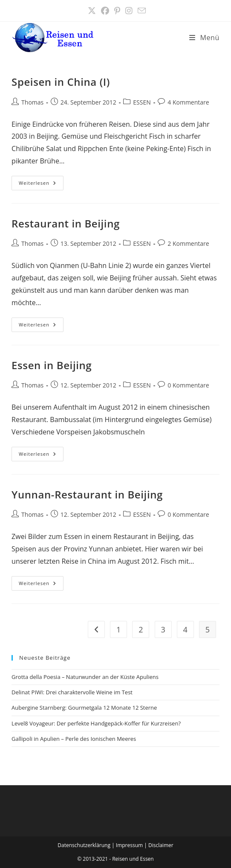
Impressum (129, 845)
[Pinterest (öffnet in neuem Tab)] (117, 11)
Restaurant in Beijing (66, 223)
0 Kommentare (188, 385)
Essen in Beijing (52, 365)
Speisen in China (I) (61, 82)
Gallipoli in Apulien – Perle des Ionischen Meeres (74, 739)
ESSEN (142, 102)
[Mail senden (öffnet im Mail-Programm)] (140, 11)
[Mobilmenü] (204, 38)
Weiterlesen (41, 185)
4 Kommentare (188, 102)
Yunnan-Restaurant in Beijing (87, 494)
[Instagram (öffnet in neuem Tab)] (129, 11)
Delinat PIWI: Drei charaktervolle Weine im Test (72, 692)
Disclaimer (161, 845)
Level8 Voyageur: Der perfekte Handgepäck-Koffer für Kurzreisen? (96, 723)
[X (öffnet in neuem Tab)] (92, 11)
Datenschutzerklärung (84, 845)
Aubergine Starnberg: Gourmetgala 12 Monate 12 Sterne (84, 708)
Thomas (32, 102)
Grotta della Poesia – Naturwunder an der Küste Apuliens (85, 677)
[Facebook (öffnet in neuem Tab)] (105, 11)
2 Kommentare (188, 243)
